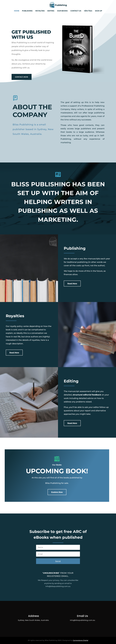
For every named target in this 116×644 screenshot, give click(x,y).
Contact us (76, 11)
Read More (72, 283)
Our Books (62, 11)
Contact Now (22, 77)
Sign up (99, 11)
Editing (51, 11)
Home (17, 11)
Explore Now (57, 492)
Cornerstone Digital (81, 640)
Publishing (27, 11)
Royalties (40, 11)
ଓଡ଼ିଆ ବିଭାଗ (88, 11)
